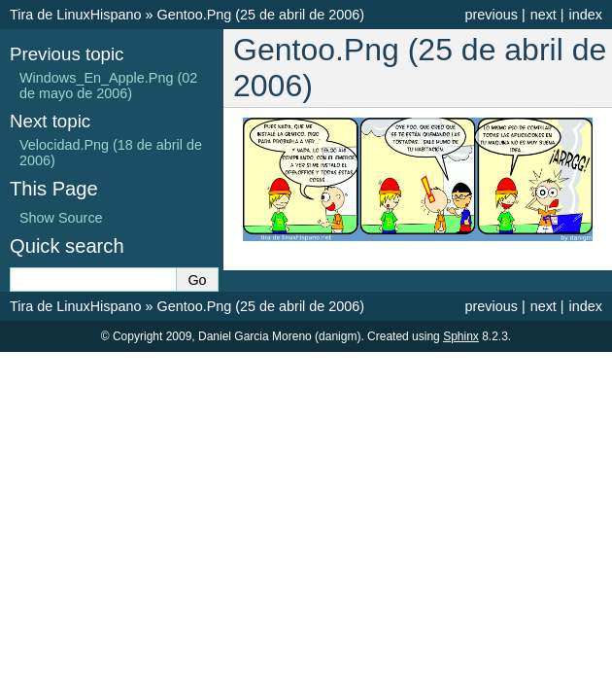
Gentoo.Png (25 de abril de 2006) (260, 15)
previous (491, 15)
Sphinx (461, 336)
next (544, 15)
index (586, 15)
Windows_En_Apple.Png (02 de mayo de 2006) (108, 86)
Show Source (61, 218)
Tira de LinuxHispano (75, 15)
